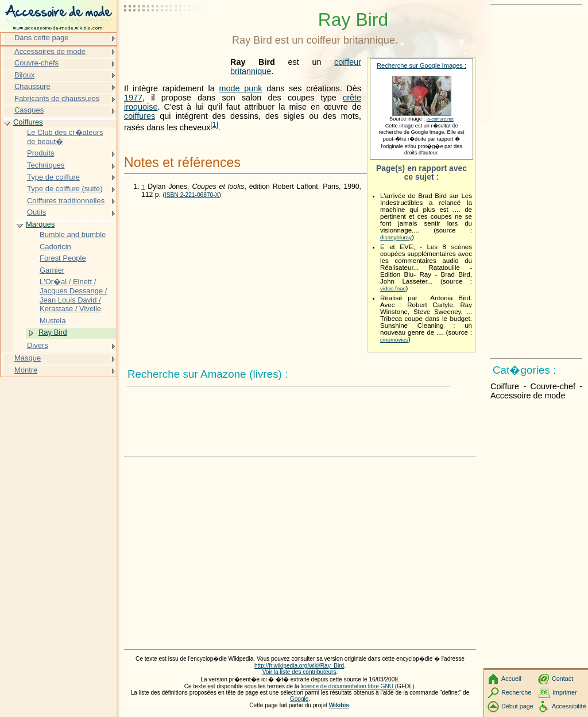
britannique (251, 71)
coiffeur (348, 62)
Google (299, 699)
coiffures (140, 116)
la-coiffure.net (440, 119)
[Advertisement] (176, 37)
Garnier (52, 270)
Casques (29, 110)
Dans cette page (41, 38)
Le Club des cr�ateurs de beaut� (65, 137)
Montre (26, 370)
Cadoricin (55, 247)
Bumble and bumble (73, 235)
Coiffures (28, 122)
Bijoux (24, 75)
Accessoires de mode (50, 51)
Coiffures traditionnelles (66, 201)
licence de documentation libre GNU (348, 686)
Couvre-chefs (36, 63)
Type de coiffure (53, 177)
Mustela (53, 321)
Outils (36, 212)
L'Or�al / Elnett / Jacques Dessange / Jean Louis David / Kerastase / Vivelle (73, 295)
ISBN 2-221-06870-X (192, 195)
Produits (41, 153)
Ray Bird (53, 332)
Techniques (46, 165)
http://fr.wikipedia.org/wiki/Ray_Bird (299, 666)
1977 (133, 98)
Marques (40, 224)
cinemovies (394, 340)
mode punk (240, 88)
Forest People (63, 258)
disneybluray (396, 237)
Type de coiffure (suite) (65, 189)
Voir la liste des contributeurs (299, 672)
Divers (38, 345)
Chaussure (32, 86)
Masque (28, 358)
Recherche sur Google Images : (421, 65)
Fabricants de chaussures (57, 98)
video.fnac (393, 288)
